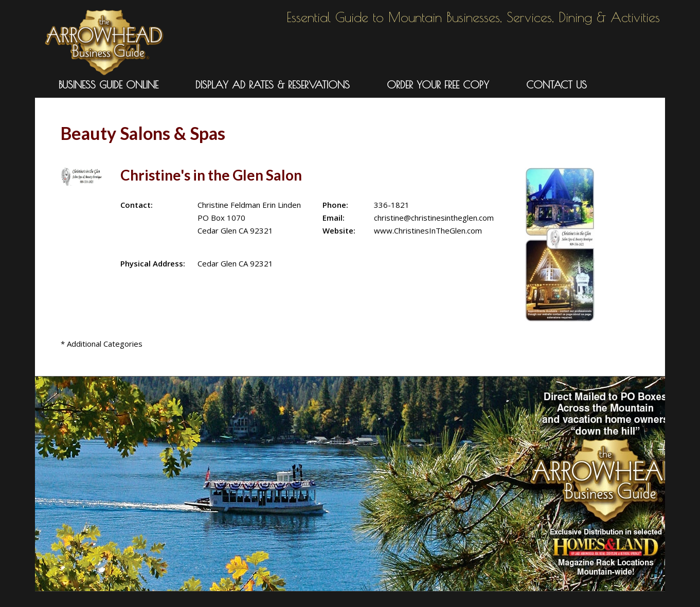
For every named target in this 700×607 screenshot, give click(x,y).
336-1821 (392, 205)
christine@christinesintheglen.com (434, 218)
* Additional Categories (102, 344)
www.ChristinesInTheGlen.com (428, 230)
